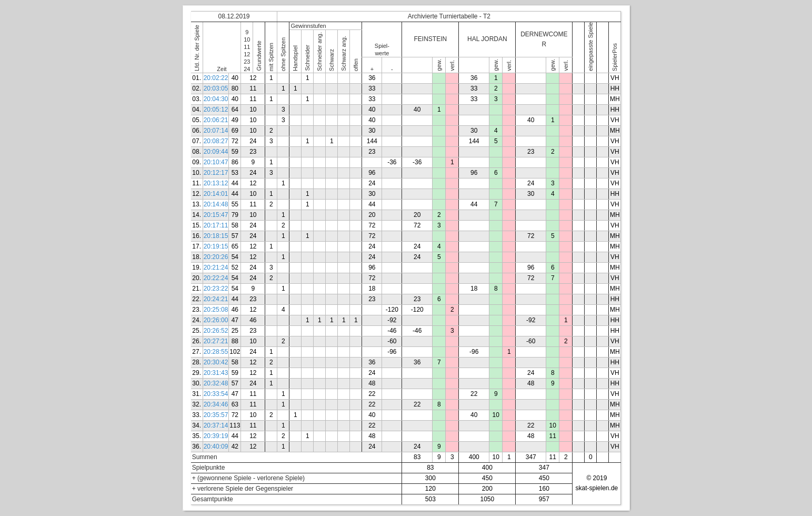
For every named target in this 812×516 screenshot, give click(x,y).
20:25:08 (216, 310)
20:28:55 (216, 352)
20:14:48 (216, 204)
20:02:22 (216, 78)
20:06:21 (216, 120)
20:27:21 (216, 341)
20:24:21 (216, 299)
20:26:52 (216, 331)
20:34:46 (216, 404)
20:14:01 (216, 194)
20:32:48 (216, 383)
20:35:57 (216, 415)
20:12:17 (216, 173)
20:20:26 (216, 257)
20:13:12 (216, 183)
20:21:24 (216, 267)
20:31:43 (216, 373)
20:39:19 (216, 436)
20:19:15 (216, 246)
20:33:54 (216, 394)
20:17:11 (216, 225)
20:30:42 (216, 362)
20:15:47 (216, 215)
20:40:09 (216, 446)
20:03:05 (216, 88)
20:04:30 (216, 99)
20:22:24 (216, 278)
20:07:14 (216, 131)
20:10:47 (216, 162)
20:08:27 (216, 141)
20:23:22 (216, 289)
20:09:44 (216, 152)
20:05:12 (216, 110)
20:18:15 (216, 236)
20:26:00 (216, 320)
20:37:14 (216, 425)
